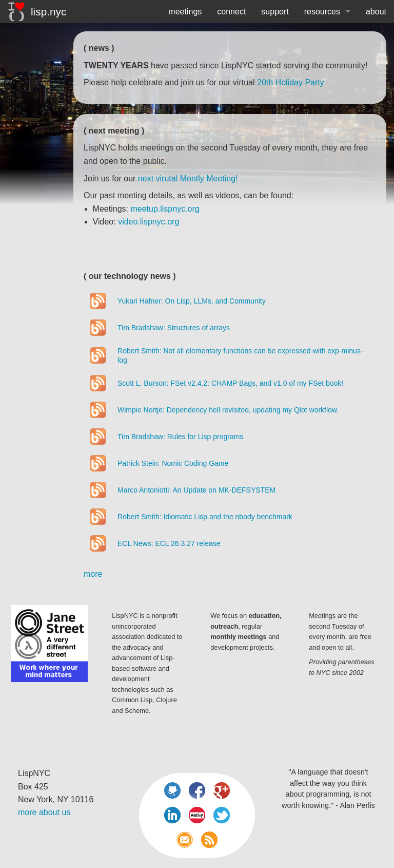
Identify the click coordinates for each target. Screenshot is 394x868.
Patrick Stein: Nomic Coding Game (173, 463)
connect (231, 12)
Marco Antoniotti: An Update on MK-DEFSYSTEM (196, 490)
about (376, 12)
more (93, 574)
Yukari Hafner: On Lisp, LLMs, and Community (192, 301)
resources (322, 12)
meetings (185, 12)
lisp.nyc (37, 12)
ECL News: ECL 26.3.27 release (169, 543)
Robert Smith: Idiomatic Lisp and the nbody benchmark (205, 517)
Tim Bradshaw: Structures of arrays (174, 328)
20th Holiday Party (291, 82)
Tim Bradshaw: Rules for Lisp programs (180, 437)
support (275, 12)
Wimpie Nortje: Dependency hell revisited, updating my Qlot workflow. (228, 410)
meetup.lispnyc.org (165, 209)
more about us (44, 812)
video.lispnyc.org (149, 222)
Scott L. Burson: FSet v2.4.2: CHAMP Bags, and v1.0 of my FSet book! (230, 383)
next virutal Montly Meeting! (188, 178)
